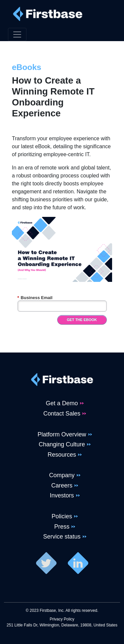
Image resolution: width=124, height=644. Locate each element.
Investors (62, 495)
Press (62, 527)
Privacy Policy (62, 619)
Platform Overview (62, 434)
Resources (62, 455)
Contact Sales (62, 414)
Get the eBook (82, 320)
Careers (62, 485)
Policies (62, 516)
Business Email (35, 298)
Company (62, 475)
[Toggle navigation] (17, 34)
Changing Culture (62, 444)
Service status (62, 537)
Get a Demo (62, 403)
